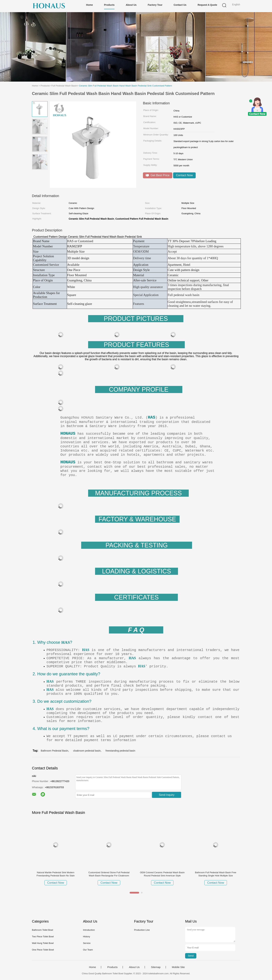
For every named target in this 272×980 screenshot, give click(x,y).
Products (109, 5)
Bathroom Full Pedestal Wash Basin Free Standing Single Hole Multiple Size (216, 874)
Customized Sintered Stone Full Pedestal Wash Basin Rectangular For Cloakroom (109, 874)
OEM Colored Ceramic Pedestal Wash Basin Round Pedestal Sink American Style (162, 874)
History (86, 937)
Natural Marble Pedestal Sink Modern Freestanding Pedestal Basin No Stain (56, 874)
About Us (131, 5)
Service (87, 943)
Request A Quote (207, 5)
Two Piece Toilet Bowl (43, 937)
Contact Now (184, 175)
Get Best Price (158, 175)
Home (89, 5)
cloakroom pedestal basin (87, 751)
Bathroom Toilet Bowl (42, 930)
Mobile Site (178, 967)
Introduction (89, 930)
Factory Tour (155, 5)
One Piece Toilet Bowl (43, 950)
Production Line (142, 930)
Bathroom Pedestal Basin (54, 751)
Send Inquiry (167, 795)
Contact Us (180, 5)
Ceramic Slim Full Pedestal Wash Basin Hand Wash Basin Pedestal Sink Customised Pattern (126, 86)
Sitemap (156, 967)
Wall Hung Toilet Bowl (43, 943)
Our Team (88, 950)
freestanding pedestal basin (120, 751)
